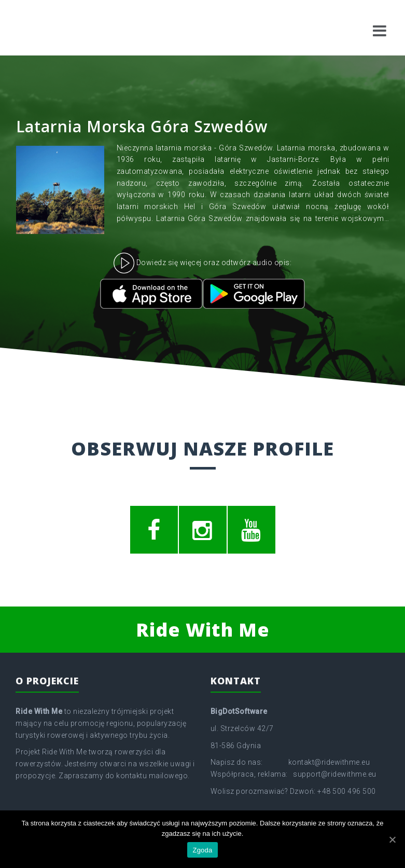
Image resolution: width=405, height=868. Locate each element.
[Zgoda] (392, 839)
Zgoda (202, 850)
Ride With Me (203, 630)
